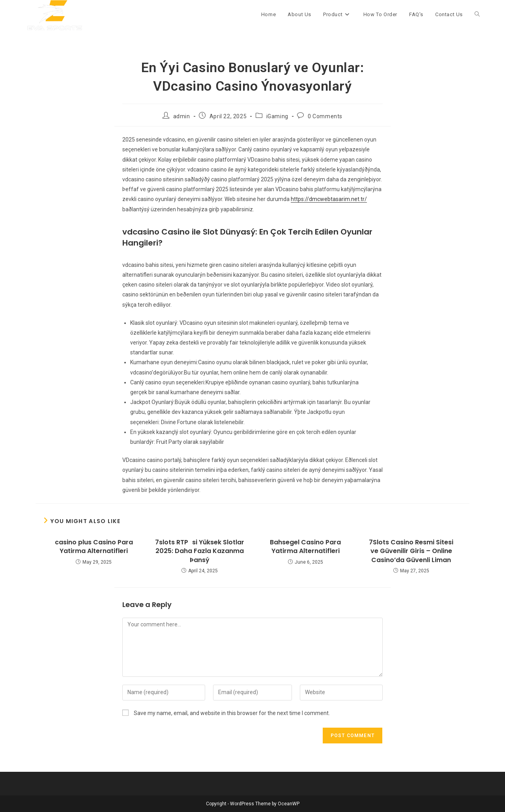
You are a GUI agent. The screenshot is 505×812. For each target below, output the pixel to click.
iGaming (277, 116)
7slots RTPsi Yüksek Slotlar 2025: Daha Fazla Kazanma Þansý (200, 551)
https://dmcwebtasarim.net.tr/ (329, 199)
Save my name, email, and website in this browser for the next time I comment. (232, 713)
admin (182, 116)
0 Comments (325, 116)
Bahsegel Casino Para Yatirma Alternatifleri (305, 547)
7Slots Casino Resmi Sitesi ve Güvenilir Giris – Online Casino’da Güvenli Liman (411, 551)
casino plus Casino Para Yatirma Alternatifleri (94, 547)
